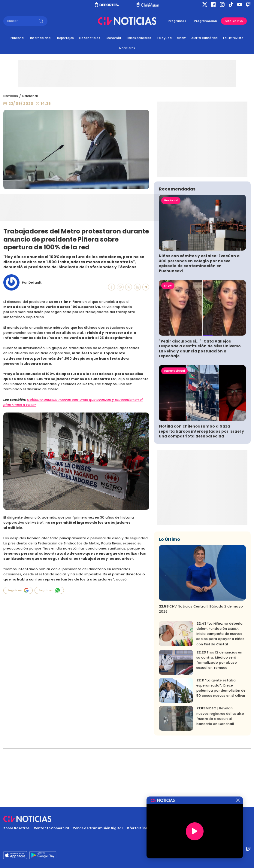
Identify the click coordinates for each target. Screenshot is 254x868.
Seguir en (18, 590)
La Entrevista (233, 38)
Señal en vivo (234, 21)
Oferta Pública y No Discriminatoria (157, 828)
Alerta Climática (204, 38)
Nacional (18, 38)
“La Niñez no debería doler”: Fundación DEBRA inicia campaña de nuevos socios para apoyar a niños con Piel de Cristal (220, 693)
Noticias (11, 96)
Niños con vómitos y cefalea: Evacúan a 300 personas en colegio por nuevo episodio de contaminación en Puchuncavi (199, 322)
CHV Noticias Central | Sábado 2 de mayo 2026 (201, 667)
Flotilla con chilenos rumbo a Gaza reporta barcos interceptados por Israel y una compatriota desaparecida (201, 490)
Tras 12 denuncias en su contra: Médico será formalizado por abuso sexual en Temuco (219, 719)
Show (181, 38)
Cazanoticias (89, 38)
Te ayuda (164, 38)
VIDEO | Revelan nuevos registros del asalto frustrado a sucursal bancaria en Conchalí (220, 775)
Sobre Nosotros (16, 828)
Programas (177, 21)
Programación (206, 21)
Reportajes (65, 38)
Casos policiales (139, 38)
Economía (113, 38)
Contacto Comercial (51, 828)
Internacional (41, 38)
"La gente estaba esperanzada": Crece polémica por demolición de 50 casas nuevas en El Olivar (221, 747)
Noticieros (127, 48)
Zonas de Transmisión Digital (98, 828)
